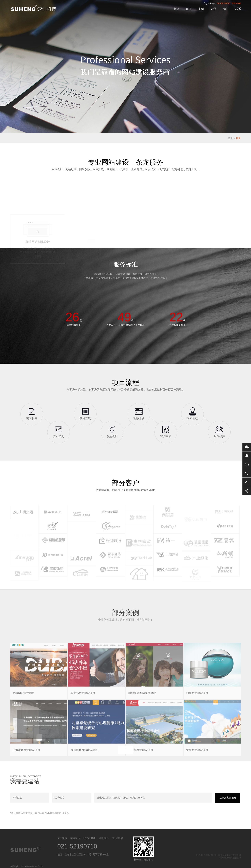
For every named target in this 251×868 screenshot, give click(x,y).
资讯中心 (104, 838)
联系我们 (118, 838)
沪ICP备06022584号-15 (230, 858)
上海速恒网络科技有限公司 (35, 8)
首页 (177, 9)
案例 (201, 9)
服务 (189, 9)
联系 (238, 9)
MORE (125, 750)
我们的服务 (89, 838)
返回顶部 (247, 482)
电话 (247, 473)
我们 (226, 9)
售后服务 (247, 464)
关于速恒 (62, 838)
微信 (247, 447)
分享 (247, 491)
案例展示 (75, 838)
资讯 (214, 9)
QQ (247, 456)
